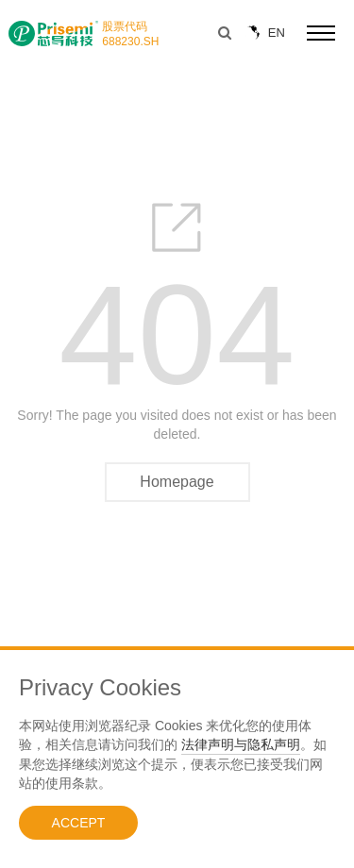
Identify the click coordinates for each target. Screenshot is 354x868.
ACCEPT (79, 823)
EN (264, 33)
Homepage (177, 482)
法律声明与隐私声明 (241, 744)
